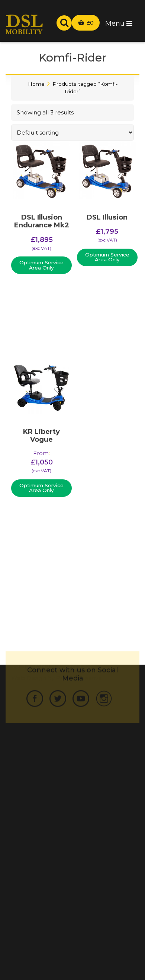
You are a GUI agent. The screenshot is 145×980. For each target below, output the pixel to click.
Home (36, 84)
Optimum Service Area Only (41, 265)
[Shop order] (72, 133)
